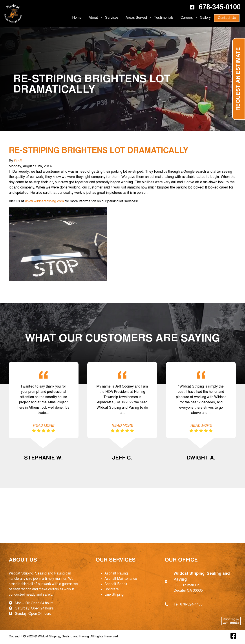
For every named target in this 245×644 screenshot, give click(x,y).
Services (112, 18)
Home (77, 18)
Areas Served (136, 18)
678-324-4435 (191, 605)
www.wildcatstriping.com (44, 201)
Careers (187, 18)
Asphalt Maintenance (121, 579)
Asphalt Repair (116, 584)
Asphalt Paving (116, 574)
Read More (44, 426)
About (93, 18)
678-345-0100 (220, 8)
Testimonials (164, 18)
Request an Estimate (239, 79)
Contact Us (227, 18)
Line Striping (114, 595)
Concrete (112, 589)
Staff (18, 161)
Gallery (205, 18)
